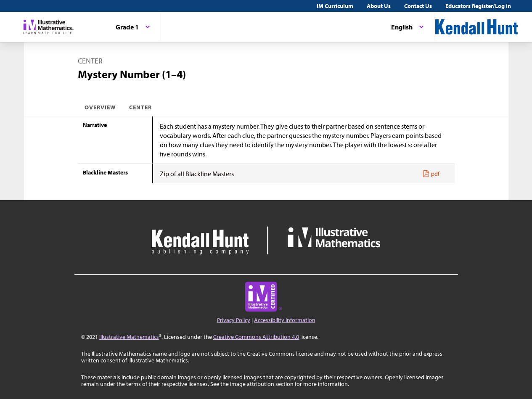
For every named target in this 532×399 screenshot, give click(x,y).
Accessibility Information (285, 320)
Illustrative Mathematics (129, 337)
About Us (379, 6)
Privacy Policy (234, 320)
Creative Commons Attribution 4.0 (256, 337)
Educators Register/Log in (478, 6)
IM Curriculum (335, 6)
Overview (100, 107)
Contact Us (418, 6)
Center (140, 107)
